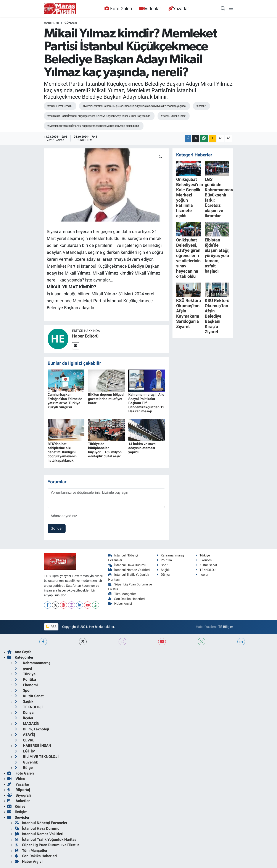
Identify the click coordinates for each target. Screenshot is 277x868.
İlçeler (202, 575)
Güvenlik (26, 762)
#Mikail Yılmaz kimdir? (60, 106)
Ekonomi (204, 560)
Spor (162, 565)
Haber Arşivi (120, 604)
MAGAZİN (27, 723)
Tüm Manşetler (122, 594)
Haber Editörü (85, 336)
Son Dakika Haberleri (127, 599)
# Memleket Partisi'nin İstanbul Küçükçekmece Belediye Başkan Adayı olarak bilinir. (93, 126)
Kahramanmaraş (170, 555)
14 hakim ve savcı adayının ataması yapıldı (142, 448)
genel (23, 668)
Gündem (71, 23)
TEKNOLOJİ (206, 570)
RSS (51, 627)
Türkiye (203, 555)
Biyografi (19, 795)
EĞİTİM (25, 751)
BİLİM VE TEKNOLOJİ (37, 757)
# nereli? (201, 106)
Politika (164, 560)
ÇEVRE (25, 740)
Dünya (163, 575)
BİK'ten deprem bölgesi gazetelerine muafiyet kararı (106, 399)
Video (16, 779)
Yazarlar (179, 9)
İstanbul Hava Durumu (127, 565)
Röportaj (19, 790)
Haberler (52, 23)
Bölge (24, 768)
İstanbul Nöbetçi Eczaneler (41, 823)
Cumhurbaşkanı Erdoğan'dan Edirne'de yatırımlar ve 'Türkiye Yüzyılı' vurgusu (65, 401)
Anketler (19, 801)
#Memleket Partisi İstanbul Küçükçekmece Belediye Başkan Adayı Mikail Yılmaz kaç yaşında (134, 106)
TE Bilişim (226, 627)
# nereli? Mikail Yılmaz (173, 116)
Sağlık (163, 570)
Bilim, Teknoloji (32, 729)
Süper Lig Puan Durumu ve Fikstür (47, 845)
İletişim (17, 812)
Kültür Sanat (206, 565)
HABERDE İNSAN (33, 746)
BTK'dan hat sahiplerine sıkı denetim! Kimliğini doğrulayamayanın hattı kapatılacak (62, 452)
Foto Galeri (118, 9)
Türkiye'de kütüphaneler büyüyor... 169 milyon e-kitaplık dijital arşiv (105, 450)
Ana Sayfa (19, 652)
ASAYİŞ (25, 735)
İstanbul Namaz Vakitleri (129, 570)
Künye (16, 806)
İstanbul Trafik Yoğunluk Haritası (46, 839)
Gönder (57, 528)
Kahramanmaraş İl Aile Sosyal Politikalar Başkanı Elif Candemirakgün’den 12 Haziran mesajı (146, 403)
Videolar (150, 9)
